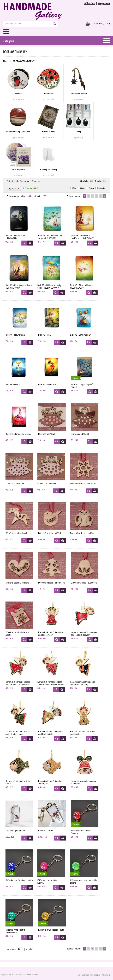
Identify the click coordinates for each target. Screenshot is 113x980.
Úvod (6, 61)
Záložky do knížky (79, 94)
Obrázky (84, 181)
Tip (74, 188)
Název (23, 181)
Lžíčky (79, 132)
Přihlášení (90, 3)
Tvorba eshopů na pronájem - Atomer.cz (95, 975)
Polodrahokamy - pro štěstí (18, 132)
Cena (34, 181)
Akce (82, 188)
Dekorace (49, 94)
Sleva (91, 188)
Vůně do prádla (18, 170)
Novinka (102, 188)
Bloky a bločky (48, 132)
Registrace (104, 3)
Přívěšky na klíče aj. (49, 170)
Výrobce (14, 188)
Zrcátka (18, 94)
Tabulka (99, 181)
